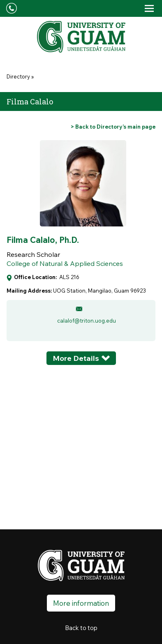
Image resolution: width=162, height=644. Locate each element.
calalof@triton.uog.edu (87, 321)
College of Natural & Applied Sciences (65, 263)
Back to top (81, 628)
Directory (18, 76)
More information (81, 603)
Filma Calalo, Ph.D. (43, 240)
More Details (76, 358)
